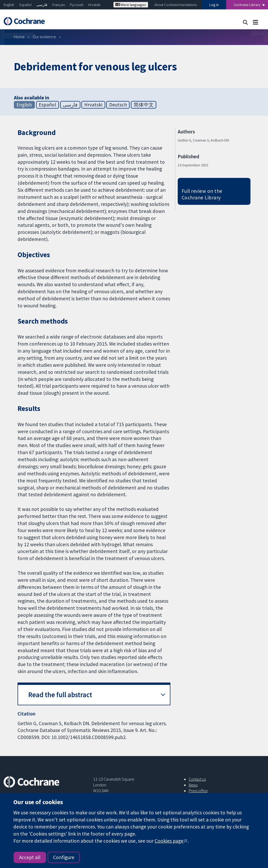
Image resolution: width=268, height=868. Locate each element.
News (193, 785)
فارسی (42, 5)
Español (25, 5)
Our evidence (44, 37)
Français (59, 5)
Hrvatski (94, 5)
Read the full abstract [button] (60, 695)
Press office (198, 791)
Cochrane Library (247, 5)
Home (19, 37)
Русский (77, 5)
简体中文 (144, 105)
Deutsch (118, 105)
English (9, 5)
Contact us (197, 779)
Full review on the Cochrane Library (202, 194)
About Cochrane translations (175, 5)
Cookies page (169, 841)
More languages (131, 5)
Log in (214, 5)
